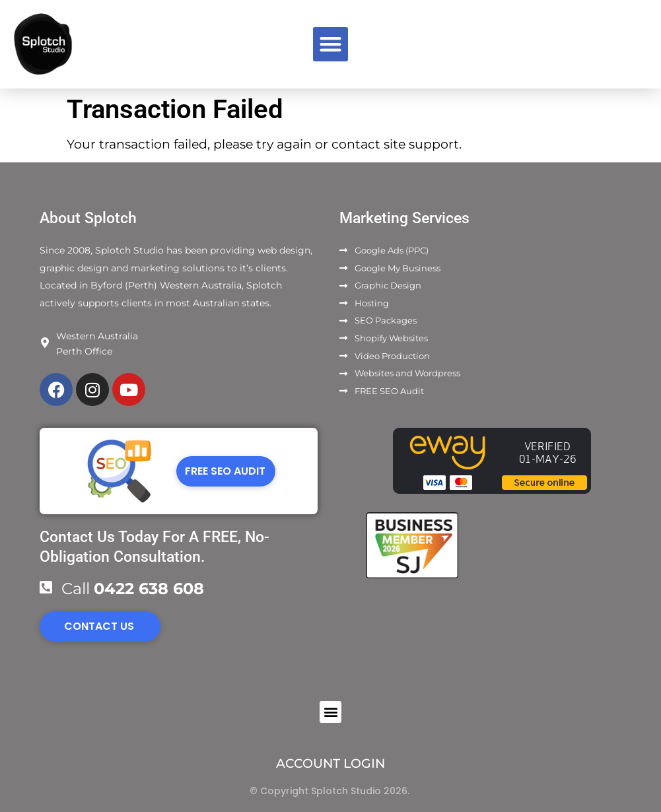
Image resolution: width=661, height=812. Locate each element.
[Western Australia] (45, 343)
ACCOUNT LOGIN (330, 763)
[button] (330, 45)
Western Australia (97, 336)
